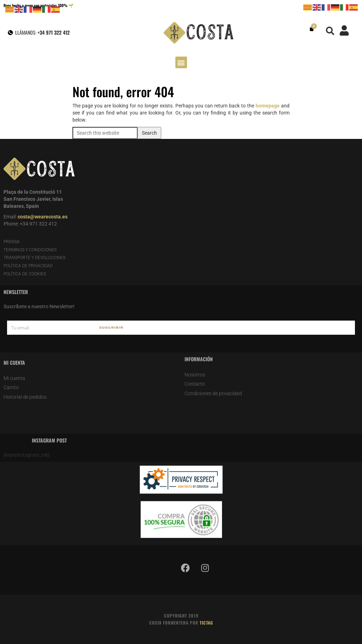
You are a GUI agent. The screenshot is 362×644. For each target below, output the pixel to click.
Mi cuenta (14, 378)
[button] (330, 31)
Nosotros (195, 375)
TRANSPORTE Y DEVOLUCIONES (34, 258)
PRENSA (12, 242)
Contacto (195, 384)
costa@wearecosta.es (43, 217)
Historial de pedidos (25, 397)
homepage (268, 106)
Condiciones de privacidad (213, 393)
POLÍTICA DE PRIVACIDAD (28, 266)
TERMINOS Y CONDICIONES (30, 250)
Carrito (11, 387)
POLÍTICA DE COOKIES (25, 274)
